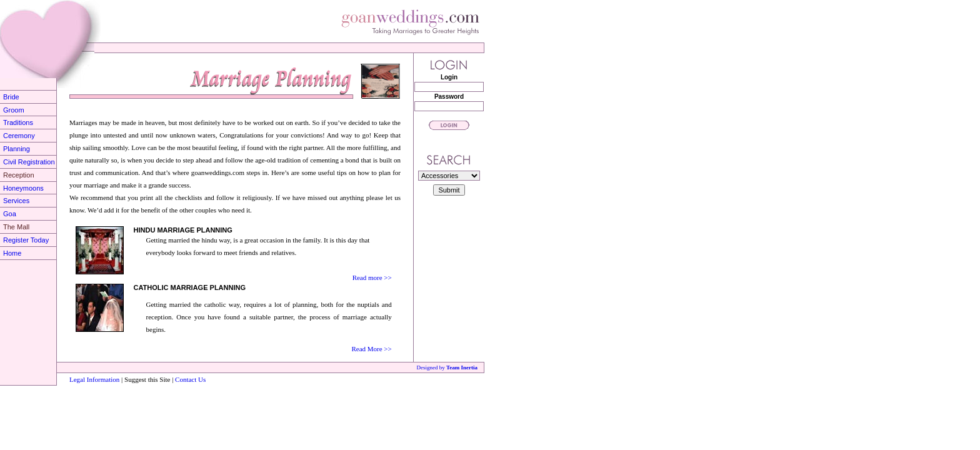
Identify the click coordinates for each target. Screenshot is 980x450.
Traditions (18, 122)
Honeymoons (23, 188)
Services (16, 201)
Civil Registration (29, 162)
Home (12, 253)
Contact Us (189, 379)
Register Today (26, 240)
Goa (10, 214)
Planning (17, 149)
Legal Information (94, 379)
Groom (14, 110)
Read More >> (371, 349)
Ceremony (19, 136)
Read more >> (372, 277)
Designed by (447, 367)
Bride (11, 97)
